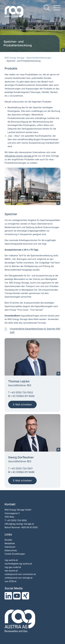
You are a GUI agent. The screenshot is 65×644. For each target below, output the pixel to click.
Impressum (10, 547)
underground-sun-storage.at (19, 578)
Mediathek (10, 543)
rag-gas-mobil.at (13, 567)
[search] (47, 8)
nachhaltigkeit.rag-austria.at (18, 564)
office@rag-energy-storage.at (19, 524)
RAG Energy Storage (15, 58)
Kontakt (8, 540)
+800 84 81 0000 (29, 527)
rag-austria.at (11, 560)
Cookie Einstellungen (15, 554)
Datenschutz (11, 550)
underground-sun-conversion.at (20, 574)
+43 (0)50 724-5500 (17, 520)
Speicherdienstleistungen (39, 58)
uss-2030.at (10, 581)
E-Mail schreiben (22, 404)
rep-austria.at (11, 571)
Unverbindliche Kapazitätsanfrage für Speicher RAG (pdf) (35, 330)
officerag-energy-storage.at (19, 156)
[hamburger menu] (57, 8)
